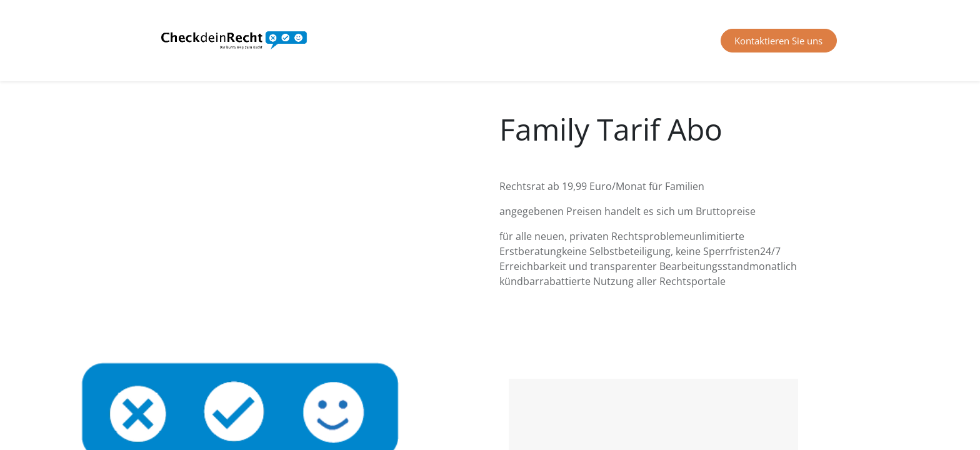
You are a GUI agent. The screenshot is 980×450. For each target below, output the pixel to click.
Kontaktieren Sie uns (778, 41)
